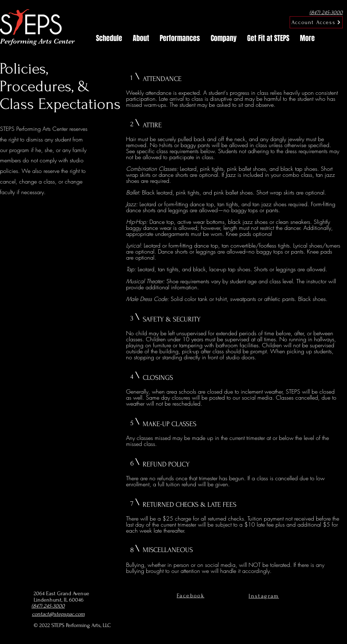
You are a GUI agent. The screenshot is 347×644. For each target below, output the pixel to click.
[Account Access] (316, 22)
